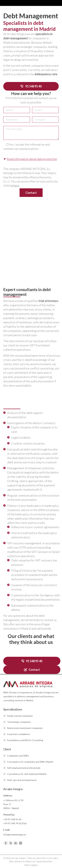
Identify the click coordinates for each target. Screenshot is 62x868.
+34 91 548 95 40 (12, 819)
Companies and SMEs (18, 756)
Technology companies (19, 722)
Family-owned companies (20, 716)
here (16, 185)
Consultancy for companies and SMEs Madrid (30, 762)
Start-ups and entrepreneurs (22, 780)
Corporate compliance (18, 734)
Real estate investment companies (25, 728)
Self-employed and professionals (24, 768)
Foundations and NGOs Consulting (25, 740)
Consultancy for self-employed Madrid (27, 774)
